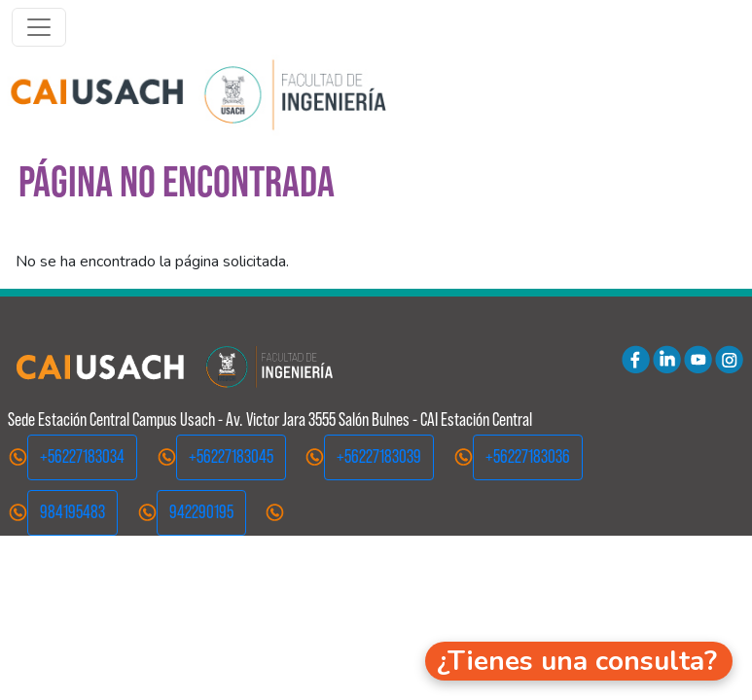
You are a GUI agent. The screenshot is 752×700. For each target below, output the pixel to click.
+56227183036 (528, 456)
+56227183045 (231, 456)
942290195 (201, 512)
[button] (579, 661)
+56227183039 (379, 456)
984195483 (72, 512)
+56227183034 (82, 456)
